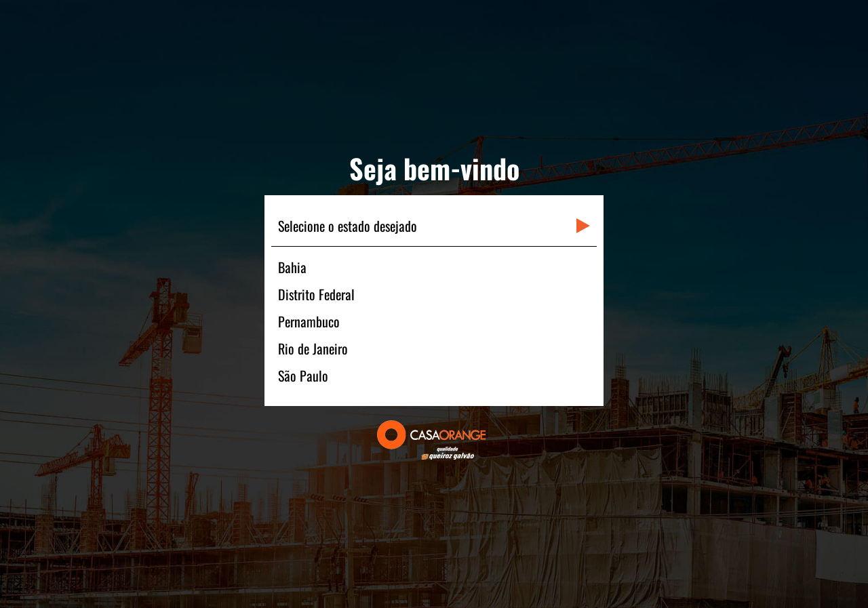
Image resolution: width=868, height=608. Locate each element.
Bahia (292, 267)
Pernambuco (309, 321)
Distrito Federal (316, 294)
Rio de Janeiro (313, 348)
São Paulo (303, 376)
